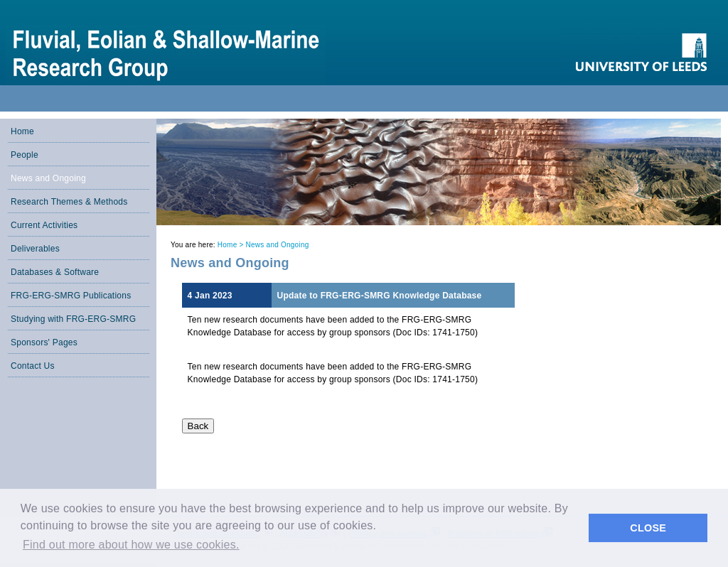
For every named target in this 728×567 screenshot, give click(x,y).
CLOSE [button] (648, 528)
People (25, 155)
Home (22, 131)
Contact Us (33, 366)
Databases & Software (55, 272)
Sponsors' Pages (44, 342)
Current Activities (44, 225)
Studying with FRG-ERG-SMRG (73, 319)
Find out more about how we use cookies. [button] (131, 545)
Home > (232, 245)
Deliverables (35, 249)
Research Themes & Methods (69, 202)
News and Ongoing (48, 178)
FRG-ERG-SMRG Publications (71, 296)
